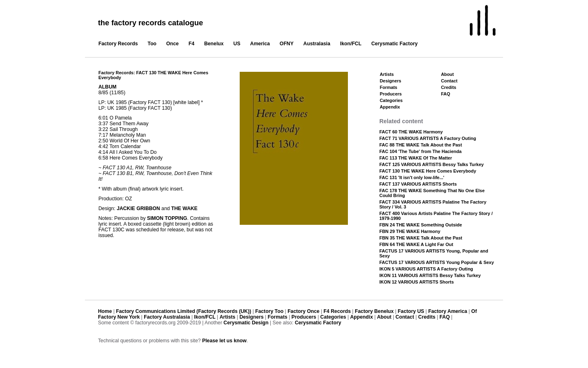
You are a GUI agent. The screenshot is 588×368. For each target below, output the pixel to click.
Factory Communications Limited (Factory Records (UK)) (184, 311)
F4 (192, 44)
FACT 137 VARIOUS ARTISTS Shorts (418, 184)
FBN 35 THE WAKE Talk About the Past (421, 238)
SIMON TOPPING (167, 218)
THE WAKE (184, 208)
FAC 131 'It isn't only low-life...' (412, 177)
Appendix (390, 107)
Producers (391, 94)
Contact (449, 81)
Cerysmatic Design (246, 323)
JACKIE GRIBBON (138, 208)
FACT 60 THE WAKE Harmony (411, 132)
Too (152, 44)
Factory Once (303, 311)
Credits (449, 87)
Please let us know (224, 341)
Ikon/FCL (351, 44)
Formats (389, 87)
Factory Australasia (167, 317)
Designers (391, 81)
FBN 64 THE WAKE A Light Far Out (416, 244)
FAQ (445, 94)
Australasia (317, 44)
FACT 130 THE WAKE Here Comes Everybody (428, 171)
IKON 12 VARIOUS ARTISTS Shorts (416, 282)
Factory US (411, 311)
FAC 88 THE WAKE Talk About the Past (421, 145)
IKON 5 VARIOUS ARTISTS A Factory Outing (426, 269)
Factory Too (269, 311)
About (447, 74)
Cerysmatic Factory (394, 44)
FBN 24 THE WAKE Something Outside (421, 225)
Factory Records (118, 44)
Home (105, 311)
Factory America (448, 311)
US (237, 44)
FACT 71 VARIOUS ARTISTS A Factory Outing (428, 138)
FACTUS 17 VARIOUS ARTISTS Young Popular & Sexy (437, 262)
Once (173, 44)
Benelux (214, 44)
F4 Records (337, 311)
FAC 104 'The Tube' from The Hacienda (420, 151)
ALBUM (107, 87)
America (260, 44)
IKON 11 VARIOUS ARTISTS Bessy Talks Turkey (430, 275)
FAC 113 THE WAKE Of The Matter (416, 158)
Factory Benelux (374, 311)
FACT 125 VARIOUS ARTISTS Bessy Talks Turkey (432, 164)
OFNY (287, 44)
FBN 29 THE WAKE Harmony (410, 231)
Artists (387, 74)
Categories (391, 100)
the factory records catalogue (150, 23)
